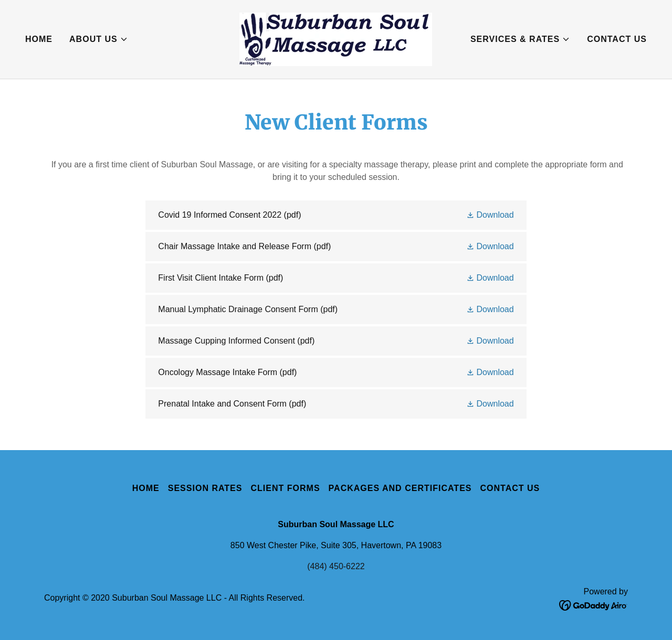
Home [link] (39, 39)
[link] (336, 39)
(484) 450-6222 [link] (336, 566)
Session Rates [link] (205, 488)
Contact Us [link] (617, 39)
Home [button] (146, 488)
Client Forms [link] (285, 488)
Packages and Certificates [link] (400, 488)
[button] (99, 39)
